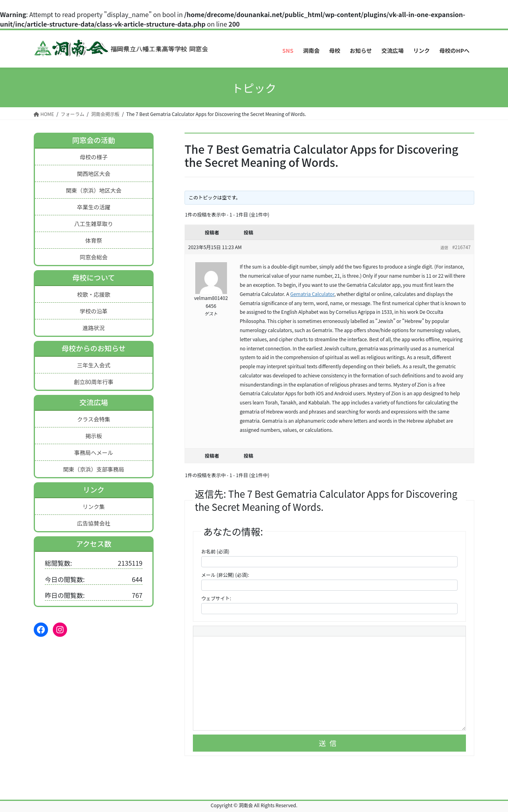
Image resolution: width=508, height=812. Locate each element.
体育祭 (94, 240)
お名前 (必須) (215, 551)
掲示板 (94, 436)
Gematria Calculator (312, 294)
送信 (329, 743)
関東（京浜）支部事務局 (94, 469)
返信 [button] (444, 247)
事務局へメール (94, 452)
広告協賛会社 (94, 523)
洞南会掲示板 (105, 114)
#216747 (461, 247)
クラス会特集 (94, 419)
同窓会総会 (94, 257)
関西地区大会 (94, 174)
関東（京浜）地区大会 (94, 190)
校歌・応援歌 (94, 294)
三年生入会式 (94, 365)
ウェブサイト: (216, 598)
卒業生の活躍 (94, 207)
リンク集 (94, 507)
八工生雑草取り (94, 224)
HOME (44, 114)
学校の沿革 (94, 311)
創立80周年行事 (94, 382)
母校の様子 (94, 157)
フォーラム (73, 114)
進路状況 (94, 328)
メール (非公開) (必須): (225, 575)
